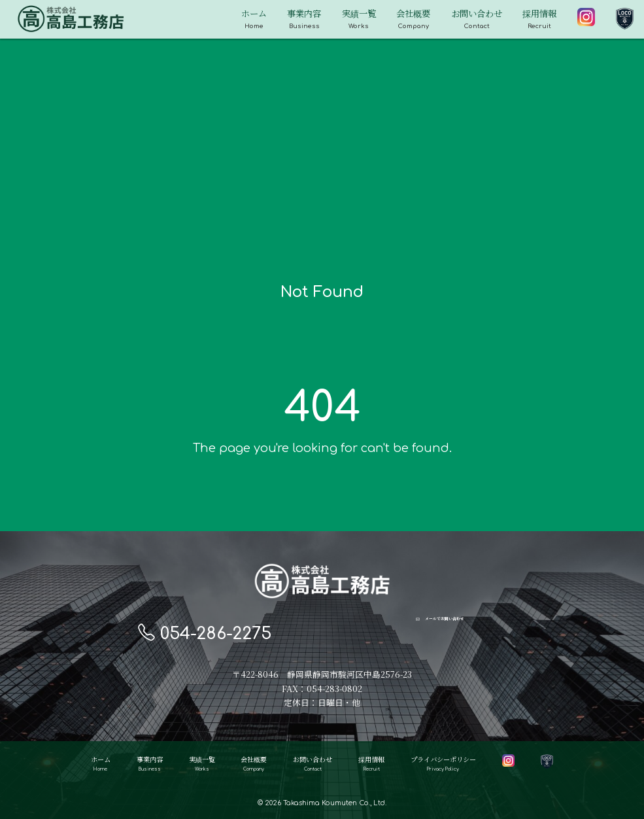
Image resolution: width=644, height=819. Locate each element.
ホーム (254, 20)
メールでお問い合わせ (440, 632)
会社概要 (413, 20)
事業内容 (304, 20)
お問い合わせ (477, 20)
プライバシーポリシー (443, 765)
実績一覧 (359, 20)
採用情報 (539, 20)
